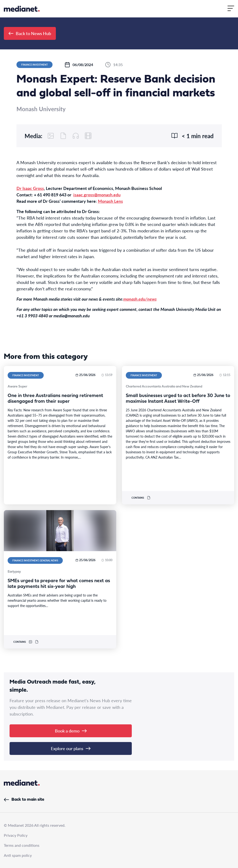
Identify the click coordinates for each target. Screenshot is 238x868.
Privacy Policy (16, 835)
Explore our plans (71, 748)
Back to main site (24, 800)
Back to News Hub (30, 33)
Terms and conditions (22, 845)
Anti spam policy (18, 855)
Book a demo (71, 731)
